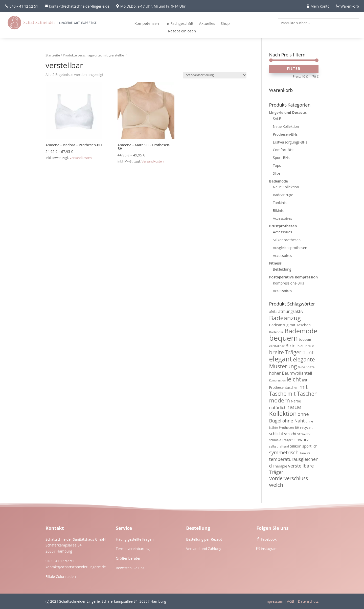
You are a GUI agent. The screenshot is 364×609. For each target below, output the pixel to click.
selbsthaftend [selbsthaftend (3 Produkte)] (279, 446)
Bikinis (278, 210)
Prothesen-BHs (285, 134)
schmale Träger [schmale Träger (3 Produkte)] (280, 440)
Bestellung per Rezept (204, 539)
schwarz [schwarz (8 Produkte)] (300, 440)
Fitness (275, 263)
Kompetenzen (146, 24)
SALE (277, 119)
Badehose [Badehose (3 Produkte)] (276, 332)
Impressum (274, 601)
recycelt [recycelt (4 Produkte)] (306, 427)
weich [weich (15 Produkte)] (276, 485)
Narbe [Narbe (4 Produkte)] (296, 401)
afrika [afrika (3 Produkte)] (273, 312)
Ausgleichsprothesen (290, 248)
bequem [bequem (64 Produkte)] (284, 338)
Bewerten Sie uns (130, 568)
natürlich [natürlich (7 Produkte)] (278, 407)
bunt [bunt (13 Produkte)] (308, 352)
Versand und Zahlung (204, 549)
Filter (294, 69)
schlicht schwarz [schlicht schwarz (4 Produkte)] (297, 434)
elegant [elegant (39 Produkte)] (281, 359)
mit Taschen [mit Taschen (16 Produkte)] (303, 393)
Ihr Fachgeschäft (179, 24)
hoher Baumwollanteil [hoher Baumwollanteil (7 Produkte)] (291, 373)
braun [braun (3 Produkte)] (310, 346)
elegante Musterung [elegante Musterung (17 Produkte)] (292, 363)
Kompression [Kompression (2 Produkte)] (277, 380)
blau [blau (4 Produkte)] (301, 346)
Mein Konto (320, 6)
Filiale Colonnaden (61, 576)
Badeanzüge (283, 195)
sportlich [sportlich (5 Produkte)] (310, 446)
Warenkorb (350, 6)
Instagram (269, 549)
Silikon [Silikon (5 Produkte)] (296, 446)
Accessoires (283, 218)
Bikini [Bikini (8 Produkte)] (291, 346)
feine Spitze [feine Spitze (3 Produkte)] (306, 367)
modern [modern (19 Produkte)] (280, 400)
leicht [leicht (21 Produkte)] (294, 379)
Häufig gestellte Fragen (135, 539)
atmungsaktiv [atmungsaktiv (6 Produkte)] (291, 311)
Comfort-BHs (284, 150)
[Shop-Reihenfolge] (215, 75)
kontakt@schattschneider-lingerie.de (76, 567)
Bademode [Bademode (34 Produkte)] (301, 331)
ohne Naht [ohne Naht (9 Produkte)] (293, 421)
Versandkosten (81, 158)
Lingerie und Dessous (288, 113)
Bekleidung (282, 269)
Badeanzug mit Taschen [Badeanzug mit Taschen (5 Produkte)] (290, 325)
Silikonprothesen (287, 240)
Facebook (269, 539)
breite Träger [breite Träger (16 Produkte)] (285, 352)
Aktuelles (207, 24)
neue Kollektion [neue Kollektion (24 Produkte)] (285, 410)
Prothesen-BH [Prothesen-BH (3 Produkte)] (289, 428)
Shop (225, 24)
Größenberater (128, 558)
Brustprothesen (283, 226)
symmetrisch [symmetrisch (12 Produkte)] (284, 452)
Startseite (53, 55)
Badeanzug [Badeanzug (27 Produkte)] (285, 318)
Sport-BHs (281, 158)
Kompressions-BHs (289, 283)
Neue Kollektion (286, 126)
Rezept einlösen (182, 31)
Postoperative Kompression (294, 277)
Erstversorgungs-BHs (290, 142)
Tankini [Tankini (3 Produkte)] (305, 453)
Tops (277, 165)
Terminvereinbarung (133, 549)
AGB (290, 601)
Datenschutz (308, 601)
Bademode (279, 181)
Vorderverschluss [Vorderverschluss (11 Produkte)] (289, 478)
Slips (277, 173)
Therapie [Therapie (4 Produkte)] (280, 466)
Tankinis (280, 203)
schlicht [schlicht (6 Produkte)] (276, 434)
